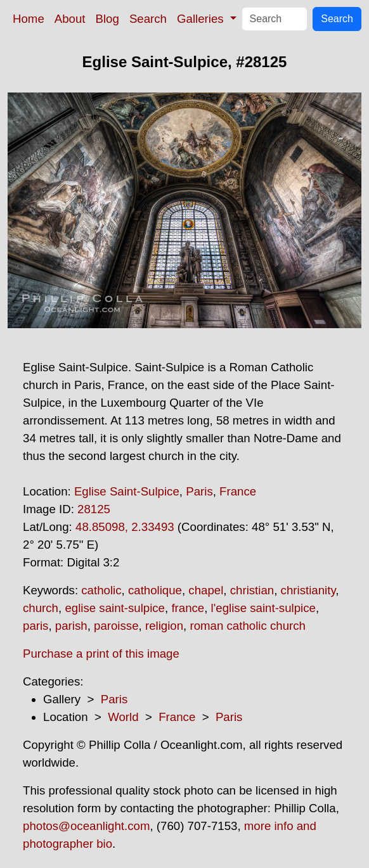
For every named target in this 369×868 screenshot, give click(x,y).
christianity (308, 590)
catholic (101, 590)
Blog (107, 19)
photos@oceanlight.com (86, 826)
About (70, 19)
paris (36, 626)
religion (164, 626)
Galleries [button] (202, 19)
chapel (206, 590)
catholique (155, 590)
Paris (199, 491)
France (238, 491)
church (41, 608)
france (188, 608)
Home (29, 19)
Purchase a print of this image (101, 654)
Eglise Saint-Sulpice (127, 491)
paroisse (116, 626)
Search (148, 19)
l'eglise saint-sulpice (263, 608)
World (123, 717)
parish (71, 626)
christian (252, 590)
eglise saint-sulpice (115, 608)
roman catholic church (248, 626)
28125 (94, 509)
